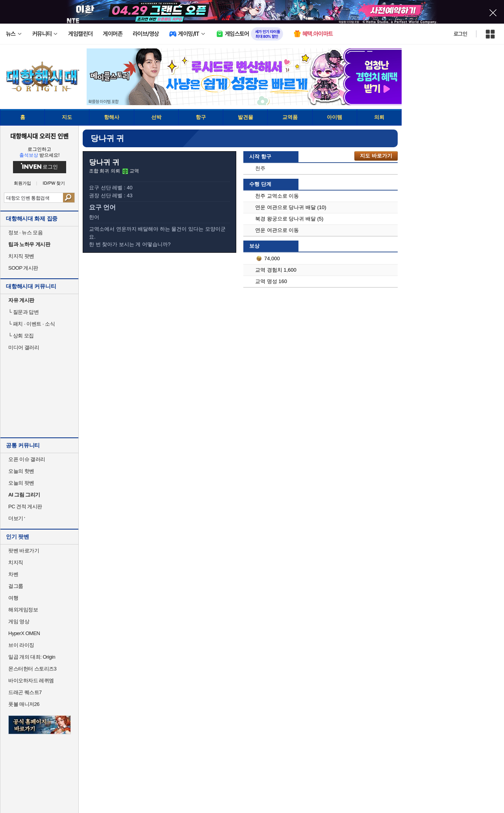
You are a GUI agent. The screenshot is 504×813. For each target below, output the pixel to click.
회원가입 (22, 183)
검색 (69, 198)
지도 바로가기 (376, 156)
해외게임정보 (23, 610)
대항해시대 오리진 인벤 (39, 136)
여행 (13, 598)
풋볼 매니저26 (24, 704)
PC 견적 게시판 (25, 507)
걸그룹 (16, 586)
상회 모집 (21, 336)
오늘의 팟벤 (21, 483)
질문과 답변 (23, 312)
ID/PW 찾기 (54, 183)
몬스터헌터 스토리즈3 (32, 669)
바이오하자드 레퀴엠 (31, 681)
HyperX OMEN (24, 633)
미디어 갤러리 (24, 347)
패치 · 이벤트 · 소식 (31, 324)
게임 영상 (19, 621)
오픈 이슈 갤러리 (27, 459)
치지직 (16, 562)
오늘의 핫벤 (21, 471)
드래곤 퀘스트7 (25, 692)
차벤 (13, 574)
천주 (260, 168)
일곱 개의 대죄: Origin (32, 657)
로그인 (460, 34)
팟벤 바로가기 (24, 551)
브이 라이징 (21, 645)
